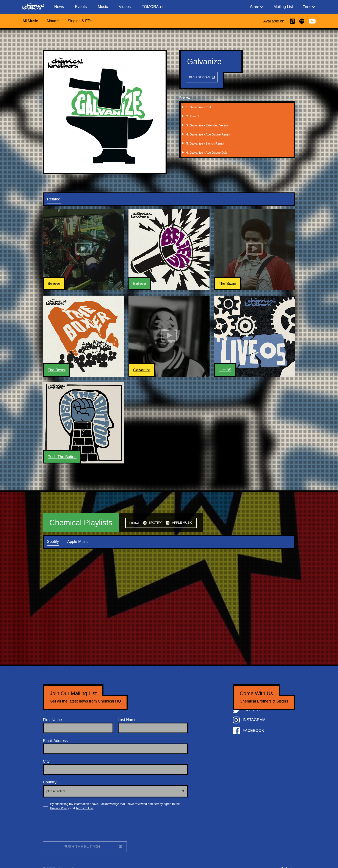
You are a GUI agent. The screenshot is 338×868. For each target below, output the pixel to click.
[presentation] (76, 827)
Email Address (55, 741)
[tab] (58, 199)
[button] (257, 7)
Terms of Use (84, 808)
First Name (52, 720)
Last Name (127, 720)
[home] (36, 7)
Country (50, 782)
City (46, 761)
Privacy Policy (60, 808)
